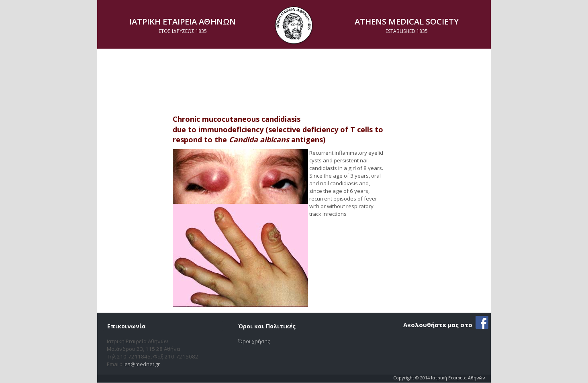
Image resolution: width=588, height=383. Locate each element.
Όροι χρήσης (254, 341)
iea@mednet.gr (142, 364)
